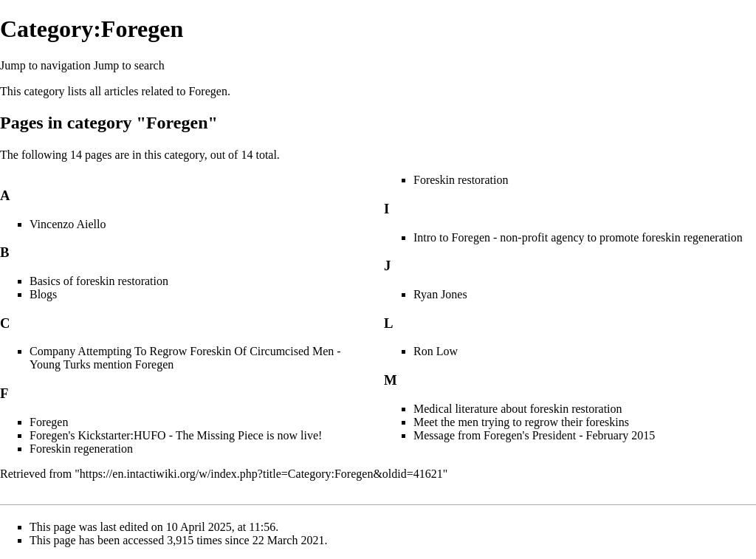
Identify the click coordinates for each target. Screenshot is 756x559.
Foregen (207, 91)
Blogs (43, 294)
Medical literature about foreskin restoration (518, 409)
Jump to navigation (45, 65)
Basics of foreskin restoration (99, 281)
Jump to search (129, 65)
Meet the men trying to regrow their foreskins (521, 422)
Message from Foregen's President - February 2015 (534, 435)
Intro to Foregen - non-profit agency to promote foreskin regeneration (578, 237)
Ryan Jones (440, 294)
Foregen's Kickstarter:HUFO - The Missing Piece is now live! (176, 435)
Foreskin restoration (461, 180)
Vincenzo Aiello (68, 224)
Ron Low (436, 351)
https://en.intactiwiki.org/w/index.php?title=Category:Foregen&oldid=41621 (261, 474)
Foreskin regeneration (81, 449)
